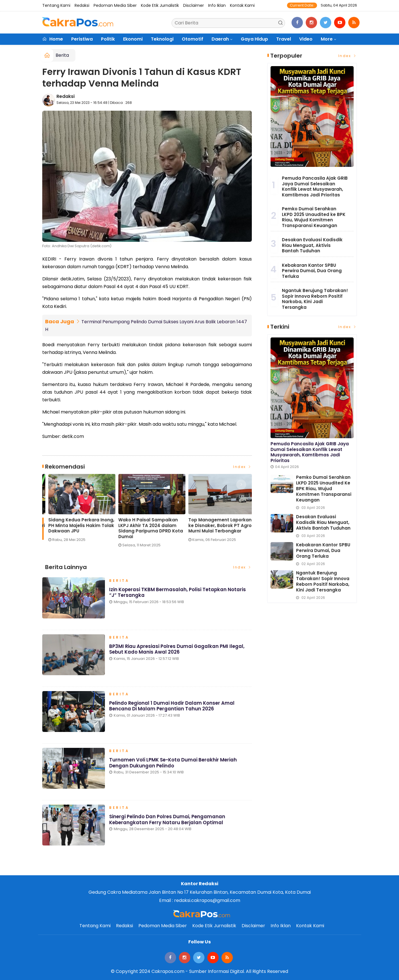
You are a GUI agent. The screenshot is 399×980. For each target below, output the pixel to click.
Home (53, 39)
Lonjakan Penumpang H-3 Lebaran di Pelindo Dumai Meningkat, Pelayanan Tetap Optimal (75, 528)
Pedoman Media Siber (115, 5)
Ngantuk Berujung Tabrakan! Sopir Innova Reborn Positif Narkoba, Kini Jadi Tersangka (315, 299)
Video (306, 39)
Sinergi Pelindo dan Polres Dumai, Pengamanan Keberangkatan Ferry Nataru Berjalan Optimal (168, 821)
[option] (77, 513)
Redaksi (82, 5)
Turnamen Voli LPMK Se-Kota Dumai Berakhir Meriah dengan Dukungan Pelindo (174, 765)
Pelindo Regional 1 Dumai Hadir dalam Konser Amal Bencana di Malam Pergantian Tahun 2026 (172, 708)
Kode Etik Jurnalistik (160, 5)
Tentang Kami (56, 5)
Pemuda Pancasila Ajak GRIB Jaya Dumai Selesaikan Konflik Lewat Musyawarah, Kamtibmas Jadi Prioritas (315, 186)
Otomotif (193, 39)
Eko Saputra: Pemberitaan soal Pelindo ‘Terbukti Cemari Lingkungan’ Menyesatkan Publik (146, 528)
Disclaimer (194, 5)
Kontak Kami (242, 5)
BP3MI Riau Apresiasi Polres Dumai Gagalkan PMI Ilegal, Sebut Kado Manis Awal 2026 (178, 651)
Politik (108, 39)
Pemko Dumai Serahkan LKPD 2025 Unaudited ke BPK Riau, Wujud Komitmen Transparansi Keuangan (314, 217)
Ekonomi (133, 39)
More (327, 39)
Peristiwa (82, 39)
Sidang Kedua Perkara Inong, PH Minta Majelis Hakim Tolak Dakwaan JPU (215, 525)
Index (242, 466)
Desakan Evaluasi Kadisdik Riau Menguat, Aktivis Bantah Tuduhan (312, 245)
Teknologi (162, 39)
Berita (62, 55)
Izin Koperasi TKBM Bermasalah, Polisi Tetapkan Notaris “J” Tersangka (178, 594)
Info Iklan (217, 5)
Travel (284, 39)
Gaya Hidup (254, 39)
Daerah (220, 39)
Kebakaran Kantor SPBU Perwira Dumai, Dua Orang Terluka (312, 271)
